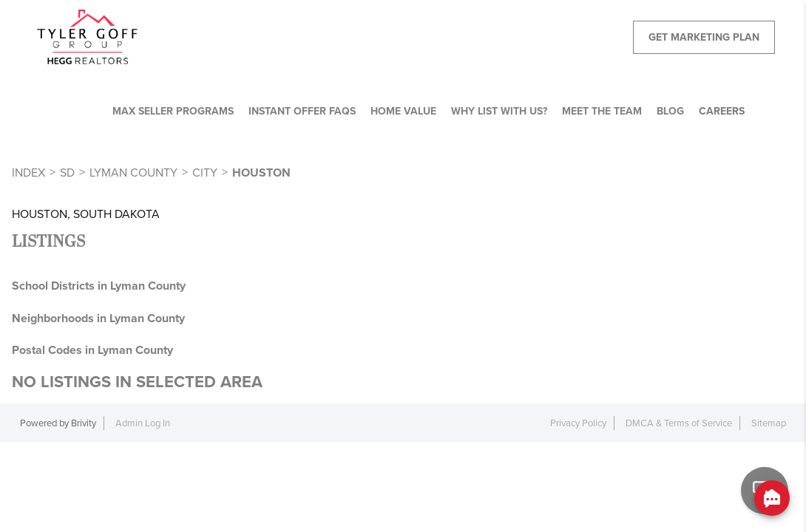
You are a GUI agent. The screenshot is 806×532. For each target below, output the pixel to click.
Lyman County (133, 173)
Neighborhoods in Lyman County (98, 318)
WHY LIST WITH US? (499, 111)
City (205, 173)
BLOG (670, 111)
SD (67, 173)
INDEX (28, 173)
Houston (261, 173)
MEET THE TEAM (602, 111)
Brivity (84, 423)
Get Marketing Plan (704, 37)
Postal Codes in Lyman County (92, 350)
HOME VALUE (403, 111)
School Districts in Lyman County (99, 286)
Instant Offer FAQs (302, 111)
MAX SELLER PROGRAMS (173, 111)
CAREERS (722, 111)
